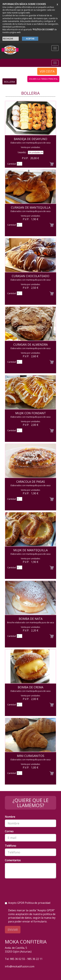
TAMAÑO (22, 152)
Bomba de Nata (31, 619)
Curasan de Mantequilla (31, 207)
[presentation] (30, 887)
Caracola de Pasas (31, 482)
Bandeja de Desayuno (30, 139)
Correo (9, 831)
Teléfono (10, 846)
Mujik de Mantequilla (30, 550)
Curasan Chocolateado (30, 276)
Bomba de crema (30, 687)
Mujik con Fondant (31, 413)
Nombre (10, 817)
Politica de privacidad (38, 903)
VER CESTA (47, 71)
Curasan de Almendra (30, 344)
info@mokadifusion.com (20, 966)
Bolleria (10, 82)
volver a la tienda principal (43, 79)
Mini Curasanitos (31, 756)
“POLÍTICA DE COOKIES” (43, 30)
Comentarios (13, 860)
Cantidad (12, 164)
